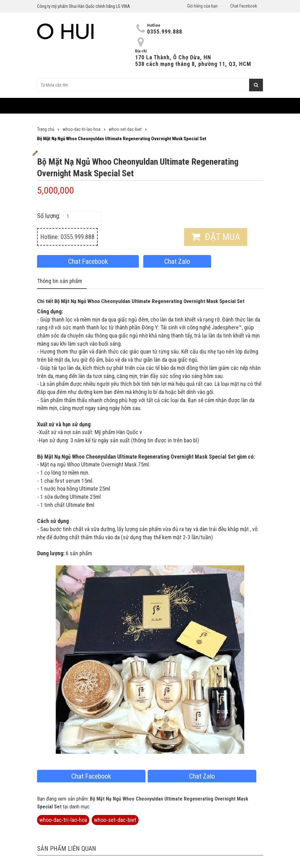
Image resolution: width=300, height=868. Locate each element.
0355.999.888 (165, 32)
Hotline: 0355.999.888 (67, 237)
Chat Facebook (244, 6)
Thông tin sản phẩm (60, 281)
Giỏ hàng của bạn (202, 6)
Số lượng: (49, 216)
